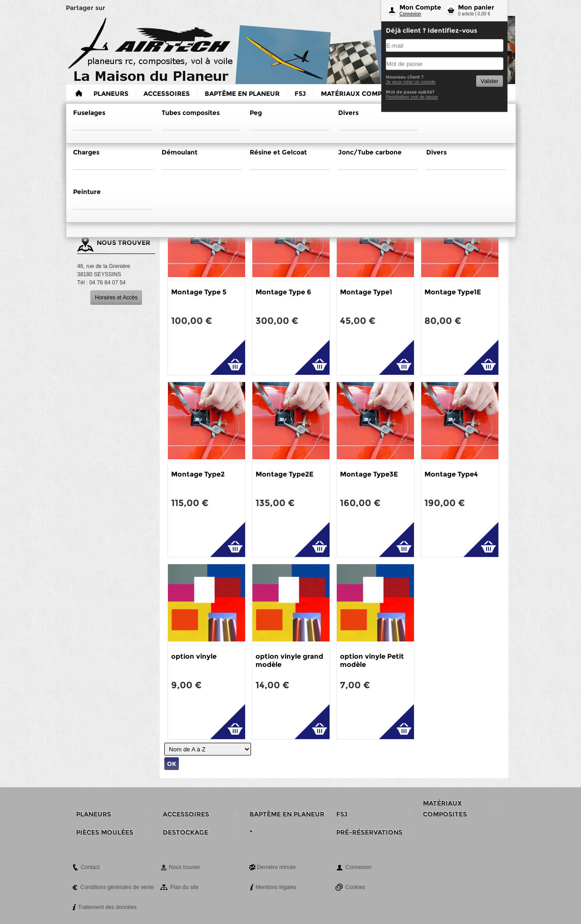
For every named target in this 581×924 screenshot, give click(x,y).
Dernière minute (276, 867)
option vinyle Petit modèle (372, 660)
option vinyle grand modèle (289, 660)
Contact (90, 867)
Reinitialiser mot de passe (412, 97)
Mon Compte (420, 7)
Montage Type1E (453, 292)
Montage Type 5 (199, 292)
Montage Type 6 (283, 292)
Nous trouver (185, 867)
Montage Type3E (369, 474)
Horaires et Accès (116, 298)
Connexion (410, 14)
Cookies (355, 887)
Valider (490, 81)
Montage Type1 (366, 292)
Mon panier (476, 7)
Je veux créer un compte (411, 82)
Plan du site (185, 887)
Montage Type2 (198, 474)
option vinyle (194, 656)
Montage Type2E (285, 474)
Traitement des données (107, 907)
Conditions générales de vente (117, 887)
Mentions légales (276, 887)
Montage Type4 (451, 474)
